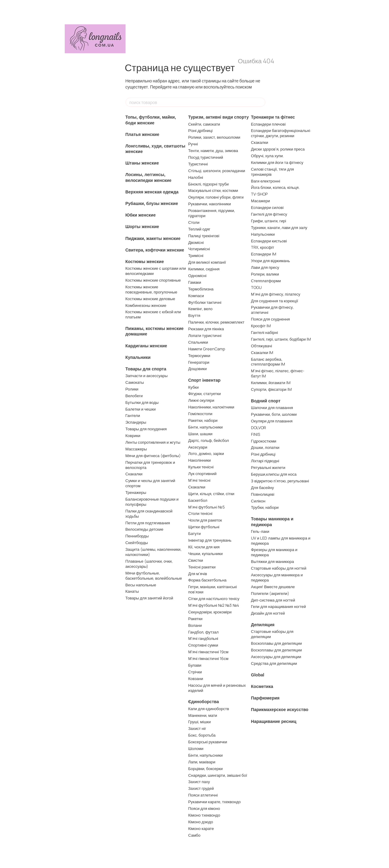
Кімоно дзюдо (201, 822)
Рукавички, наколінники (210, 204)
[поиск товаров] (260, 102)
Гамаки (195, 282)
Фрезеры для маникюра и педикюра (274, 552)
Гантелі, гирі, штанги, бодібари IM (281, 339)
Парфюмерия (265, 698)
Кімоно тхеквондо (204, 815)
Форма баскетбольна (207, 580)
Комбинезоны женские (146, 305)
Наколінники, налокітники (211, 407)
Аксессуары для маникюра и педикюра (277, 577)
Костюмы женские (145, 262)
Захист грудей (201, 788)
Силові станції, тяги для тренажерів (272, 172)
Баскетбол (198, 500)
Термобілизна (201, 289)
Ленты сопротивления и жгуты (153, 442)
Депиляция (263, 625)
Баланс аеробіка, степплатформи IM (268, 362)
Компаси (196, 296)
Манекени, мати (203, 715)
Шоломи (196, 748)
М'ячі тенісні (199, 480)
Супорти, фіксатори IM (271, 389)
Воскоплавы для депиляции (277, 643)
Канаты (132, 591)
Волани (195, 625)
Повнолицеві (263, 494)
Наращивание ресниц (274, 721)
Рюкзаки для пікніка (206, 329)
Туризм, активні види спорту (218, 117)
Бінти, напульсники (205, 427)
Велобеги (134, 396)
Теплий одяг (199, 229)
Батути (194, 533)
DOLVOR (258, 428)
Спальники (198, 342)
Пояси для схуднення (270, 319)
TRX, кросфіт (263, 247)
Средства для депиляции (274, 663)
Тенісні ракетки (202, 567)
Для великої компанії (207, 262)
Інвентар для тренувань (210, 540)
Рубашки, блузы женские (152, 203)
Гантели (133, 415)
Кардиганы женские (146, 346)
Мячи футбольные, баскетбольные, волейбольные (154, 576)
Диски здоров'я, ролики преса (278, 149)
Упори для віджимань (270, 261)
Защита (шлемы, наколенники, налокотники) (153, 552)
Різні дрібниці (200, 130)
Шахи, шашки (200, 434)
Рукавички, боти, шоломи (274, 414)
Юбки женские (141, 215)
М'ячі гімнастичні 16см (208, 658)
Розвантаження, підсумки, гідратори (212, 213)
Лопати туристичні (205, 335)
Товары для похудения (146, 429)
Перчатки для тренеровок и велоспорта (150, 465)
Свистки (196, 560)
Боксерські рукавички (208, 742)
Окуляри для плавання (272, 421)
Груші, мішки (199, 722)
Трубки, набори (265, 507)
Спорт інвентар (204, 380)
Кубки (193, 387)
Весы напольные (141, 585)
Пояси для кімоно (204, 808)
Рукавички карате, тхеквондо (214, 802)
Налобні (196, 177)
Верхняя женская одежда (152, 192)
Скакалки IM (262, 352)
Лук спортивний (202, 474)
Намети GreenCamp (207, 349)
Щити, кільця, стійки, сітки (211, 494)
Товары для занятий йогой (149, 598)
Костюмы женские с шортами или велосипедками (156, 271)
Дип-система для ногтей (273, 600)
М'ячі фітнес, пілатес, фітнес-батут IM (278, 373)
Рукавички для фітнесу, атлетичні (272, 310)
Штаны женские (142, 163)
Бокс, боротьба (202, 735)
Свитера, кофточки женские (155, 250)
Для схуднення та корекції (275, 301)
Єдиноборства (203, 702)
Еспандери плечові (268, 124)
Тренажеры (136, 492)
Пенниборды (137, 536)
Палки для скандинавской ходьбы (149, 514)
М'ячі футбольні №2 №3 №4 (214, 605)
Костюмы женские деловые (150, 299)
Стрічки (195, 672)
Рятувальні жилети (268, 467)
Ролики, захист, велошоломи (214, 137)
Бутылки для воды (142, 402)
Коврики (133, 436)
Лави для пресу (265, 267)
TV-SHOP (259, 194)
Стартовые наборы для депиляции (272, 634)
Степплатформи (266, 281)
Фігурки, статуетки (204, 394)
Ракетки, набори (203, 420)
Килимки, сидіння (204, 269)
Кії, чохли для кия (204, 547)
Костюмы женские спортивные (153, 280)
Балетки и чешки (141, 409)
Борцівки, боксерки (205, 769)
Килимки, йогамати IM (271, 383)
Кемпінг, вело (200, 309)
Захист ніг (197, 728)
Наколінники (199, 460)
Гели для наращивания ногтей (279, 606)
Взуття (194, 315)
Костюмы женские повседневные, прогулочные (151, 289)
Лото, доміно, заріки (206, 453)
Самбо (194, 835)
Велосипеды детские (145, 529)
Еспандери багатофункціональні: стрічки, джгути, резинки (281, 133)
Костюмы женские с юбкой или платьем (153, 314)
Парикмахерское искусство (280, 710)
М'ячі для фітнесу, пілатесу (276, 294)
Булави (195, 665)
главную (186, 87)
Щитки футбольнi (204, 527)
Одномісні (197, 276)
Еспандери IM (264, 254)
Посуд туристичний (206, 157)
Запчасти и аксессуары (147, 376)
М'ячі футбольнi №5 (206, 507)
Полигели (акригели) (270, 593)
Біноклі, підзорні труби (208, 184)
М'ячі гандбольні (203, 638)
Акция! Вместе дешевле (273, 587)
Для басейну (262, 488)
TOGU (256, 287)
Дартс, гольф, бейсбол (208, 440)
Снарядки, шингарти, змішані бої (218, 775)
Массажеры (136, 449)
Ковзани (196, 679)
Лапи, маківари (202, 762)
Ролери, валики (265, 274)
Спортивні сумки (203, 645)
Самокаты (135, 382)
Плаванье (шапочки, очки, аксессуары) (149, 564)
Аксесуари (198, 447)
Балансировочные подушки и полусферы (152, 502)
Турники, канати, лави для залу (279, 227)
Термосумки (199, 356)
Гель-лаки (260, 531)
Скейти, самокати (204, 124)
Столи (194, 222)
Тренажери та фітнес (273, 117)
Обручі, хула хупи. (267, 156)
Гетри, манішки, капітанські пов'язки (212, 589)
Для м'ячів (198, 574)
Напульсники (263, 234)
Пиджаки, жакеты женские (153, 238)
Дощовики (197, 369)
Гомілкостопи (200, 414)
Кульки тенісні (201, 467)
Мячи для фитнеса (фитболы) (153, 456)
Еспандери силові (267, 207)
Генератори (199, 362)
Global (258, 675)
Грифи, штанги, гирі (269, 221)
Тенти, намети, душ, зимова (213, 151)
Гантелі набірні (265, 332)
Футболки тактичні (205, 302)
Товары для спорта (146, 369)
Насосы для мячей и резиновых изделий (217, 688)
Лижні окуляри (201, 400)
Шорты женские (142, 227)
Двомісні (196, 242)
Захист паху (199, 782)
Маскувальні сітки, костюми (213, 190)
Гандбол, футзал (203, 632)
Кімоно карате (201, 828)
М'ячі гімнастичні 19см (208, 652)
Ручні (193, 144)
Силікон (258, 501)
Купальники (138, 357)
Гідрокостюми (264, 441)
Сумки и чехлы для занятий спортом (150, 483)
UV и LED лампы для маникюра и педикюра (281, 541)
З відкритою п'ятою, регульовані (280, 481)
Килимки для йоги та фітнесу (277, 162)
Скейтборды (137, 543)
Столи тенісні (200, 513)
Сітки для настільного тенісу (214, 599)
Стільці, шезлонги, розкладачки (217, 171)
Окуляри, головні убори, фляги (216, 197)
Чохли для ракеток (205, 520)
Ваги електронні (266, 181)
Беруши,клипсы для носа (274, 474)
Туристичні (198, 164)
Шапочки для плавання (272, 408)
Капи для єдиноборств (208, 709)
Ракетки (195, 619)
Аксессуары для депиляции (276, 657)
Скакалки (134, 474)
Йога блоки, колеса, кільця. (275, 187)
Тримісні (196, 255)
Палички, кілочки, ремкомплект (216, 322)
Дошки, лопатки (265, 447)
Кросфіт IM (261, 326)
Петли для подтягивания (148, 523)
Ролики (132, 389)
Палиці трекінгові (204, 236)
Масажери (260, 201)
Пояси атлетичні (203, 795)
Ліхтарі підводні (265, 461)
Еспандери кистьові (269, 241)
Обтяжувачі (262, 346)
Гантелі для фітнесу (269, 214)
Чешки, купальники (205, 554)
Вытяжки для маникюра (272, 561)
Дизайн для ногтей (268, 613)
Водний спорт (266, 401)
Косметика (262, 686)
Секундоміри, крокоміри (210, 612)
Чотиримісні (199, 249)
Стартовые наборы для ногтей (279, 568)
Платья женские (142, 134)
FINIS (256, 434)
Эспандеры (136, 422)
